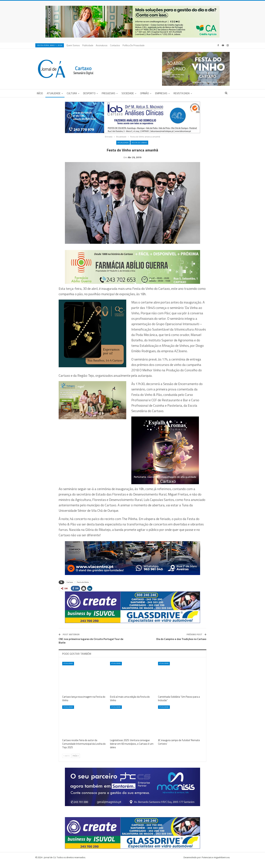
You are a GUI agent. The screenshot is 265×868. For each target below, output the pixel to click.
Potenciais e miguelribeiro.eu (216, 863)
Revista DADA (182, 93)
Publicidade (88, 45)
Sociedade (128, 93)
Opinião (144, 93)
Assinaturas (102, 45)
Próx (76, 761)
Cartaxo (70, 587)
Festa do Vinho (139, 143)
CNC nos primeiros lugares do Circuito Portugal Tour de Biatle (91, 646)
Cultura (72, 93)
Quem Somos (73, 45)
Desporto (89, 93)
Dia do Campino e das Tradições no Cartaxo (181, 644)
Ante (67, 761)
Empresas (161, 93)
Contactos (115, 45)
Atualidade (54, 93)
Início (40, 93)
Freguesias (109, 93)
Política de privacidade (134, 45)
